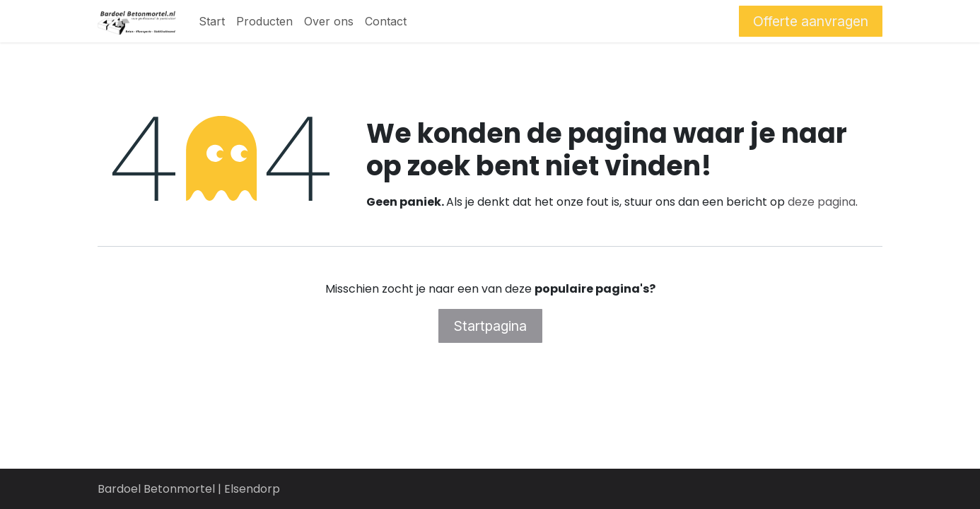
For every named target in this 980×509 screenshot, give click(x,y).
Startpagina (490, 326)
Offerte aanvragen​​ (811, 21)
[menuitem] (212, 21)
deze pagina (822, 202)
